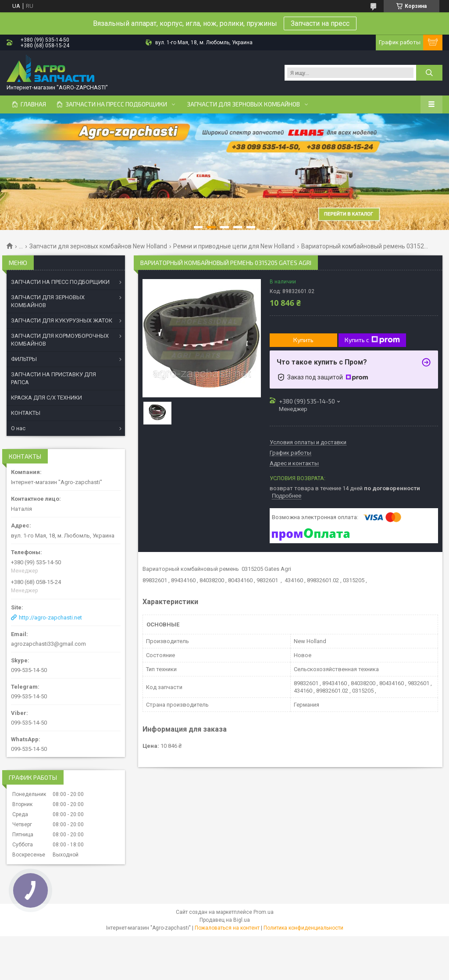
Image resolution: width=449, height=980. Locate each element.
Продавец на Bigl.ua (225, 920)
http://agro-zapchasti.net (50, 617)
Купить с (372, 340)
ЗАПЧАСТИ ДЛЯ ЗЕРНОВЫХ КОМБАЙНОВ (48, 301)
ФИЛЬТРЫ (24, 359)
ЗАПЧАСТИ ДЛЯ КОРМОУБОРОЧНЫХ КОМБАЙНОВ (60, 340)
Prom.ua (264, 912)
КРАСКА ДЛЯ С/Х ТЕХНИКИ (46, 398)
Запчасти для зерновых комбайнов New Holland (98, 246)
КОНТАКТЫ (26, 413)
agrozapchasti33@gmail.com (48, 644)
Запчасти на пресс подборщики (116, 104)
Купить (303, 340)
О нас (18, 428)
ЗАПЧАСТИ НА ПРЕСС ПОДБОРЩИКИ (60, 282)
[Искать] (429, 73)
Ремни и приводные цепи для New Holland (234, 246)
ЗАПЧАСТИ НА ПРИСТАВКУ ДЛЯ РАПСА (53, 378)
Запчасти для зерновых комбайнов (243, 104)
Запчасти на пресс (320, 23)
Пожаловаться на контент (227, 928)
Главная (33, 104)
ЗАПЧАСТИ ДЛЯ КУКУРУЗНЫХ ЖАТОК (62, 320)
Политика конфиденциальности (303, 928)
